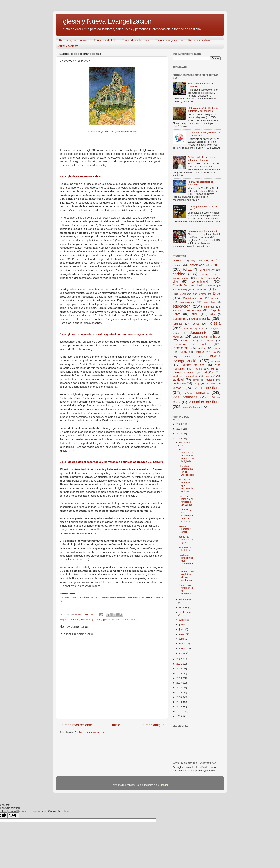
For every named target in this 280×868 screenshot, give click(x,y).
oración (216, 361)
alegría (208, 260)
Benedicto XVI (207, 270)
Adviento (177, 260)
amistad (177, 265)
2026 (179, 424)
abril (182, 639)
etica (195, 314)
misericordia (180, 348)
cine (175, 281)
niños (187, 357)
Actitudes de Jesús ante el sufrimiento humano (202, 159)
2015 (179, 692)
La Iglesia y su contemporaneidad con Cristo (186, 515)
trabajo (197, 384)
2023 (179, 438)
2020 (179, 669)
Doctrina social (193, 298)
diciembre (185, 442)
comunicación (201, 281)
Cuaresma (185, 294)
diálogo (203, 294)
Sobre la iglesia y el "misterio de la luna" (186, 500)
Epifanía (177, 311)
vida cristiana (130, 619)
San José (210, 376)
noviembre (185, 600)
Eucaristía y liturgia (91, 619)
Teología (210, 380)
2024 (179, 434)
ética (213, 314)
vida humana (197, 392)
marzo (183, 644)
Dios (217, 293)
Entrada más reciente (76, 725)
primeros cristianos (184, 373)
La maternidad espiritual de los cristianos (186, 574)
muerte (217, 348)
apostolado (197, 265)
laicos (217, 336)
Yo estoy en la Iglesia (185, 549)
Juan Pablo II (200, 337)
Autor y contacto (68, 46)
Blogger (164, 785)
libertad (209, 341)
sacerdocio (192, 376)
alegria (194, 261)
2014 (179, 697)
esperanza (194, 310)
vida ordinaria (185, 397)
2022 (179, 659)
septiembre (185, 612)
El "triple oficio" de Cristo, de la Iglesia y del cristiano (203, 109)
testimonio (179, 383)
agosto (183, 620)
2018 (179, 678)
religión (208, 372)
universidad (212, 384)
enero (183, 653)
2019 (179, 673)
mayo (183, 634)
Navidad (216, 352)
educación (181, 306)
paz (212, 369)
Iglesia (106, 619)
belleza (188, 270)
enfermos (209, 307)
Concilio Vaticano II (185, 285)
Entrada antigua (152, 725)
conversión (200, 289)
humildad (178, 324)
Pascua (198, 369)
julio (182, 625)
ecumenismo (187, 302)
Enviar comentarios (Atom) (89, 732)
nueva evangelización (197, 358)
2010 (179, 716)
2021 (179, 664)
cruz (218, 289)
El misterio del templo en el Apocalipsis (186, 470)
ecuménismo (210, 302)
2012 (179, 707)
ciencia (211, 278)
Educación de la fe (105, 40)
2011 (179, 711)
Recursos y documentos (74, 40)
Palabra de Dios (193, 365)
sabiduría (177, 376)
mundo (183, 352)
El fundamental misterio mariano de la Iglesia (186, 455)
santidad (178, 379)
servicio (196, 380)
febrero (184, 648)
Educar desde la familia (136, 40)
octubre (184, 607)
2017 (179, 683)
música (200, 352)
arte (217, 265)
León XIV (188, 341)
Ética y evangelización (169, 40)
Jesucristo (117, 619)
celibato (199, 278)
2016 (179, 688)
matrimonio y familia (190, 344)
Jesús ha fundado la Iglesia (186, 540)
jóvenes (178, 336)
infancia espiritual (194, 329)
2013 (179, 702)
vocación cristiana (205, 402)
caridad (75, 619)
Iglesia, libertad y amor (185, 529)
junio (182, 629)
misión (201, 348)
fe (208, 318)
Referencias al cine (200, 40)
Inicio (116, 725)
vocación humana (192, 407)
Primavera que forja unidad (202, 231)
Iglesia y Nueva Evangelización (106, 21)
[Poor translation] (13, 815)
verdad (177, 388)
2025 (179, 429)
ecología (216, 299)
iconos (196, 324)
